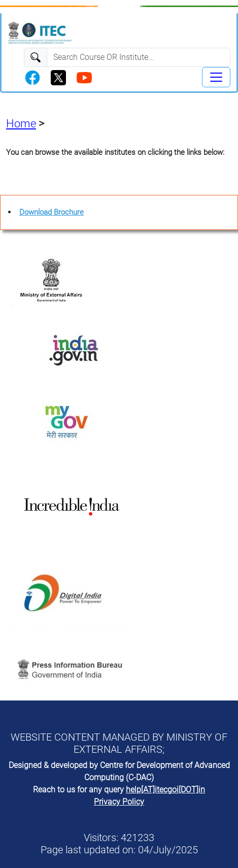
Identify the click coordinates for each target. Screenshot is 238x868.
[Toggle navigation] (216, 77)
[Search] (139, 57)
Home (21, 124)
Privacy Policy (119, 802)
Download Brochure (52, 212)
